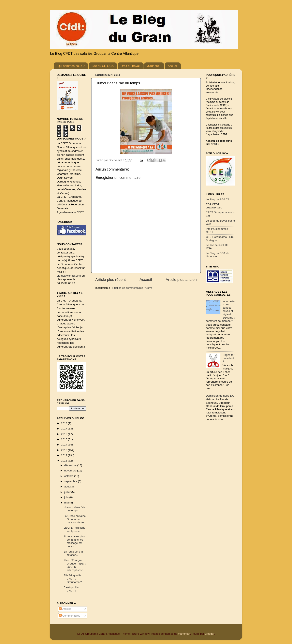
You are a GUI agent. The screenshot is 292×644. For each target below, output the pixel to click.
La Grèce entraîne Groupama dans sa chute (75, 519)
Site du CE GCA (103, 66)
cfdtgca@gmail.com (69, 276)
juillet (68, 492)
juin (67, 497)
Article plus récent (111, 280)
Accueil (173, 66)
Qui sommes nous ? (71, 66)
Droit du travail (130, 66)
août (67, 487)
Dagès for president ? (228, 358)
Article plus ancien (181, 280)
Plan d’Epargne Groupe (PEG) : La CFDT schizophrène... (75, 565)
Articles (65, 609)
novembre (71, 471)
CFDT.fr (215, 144)
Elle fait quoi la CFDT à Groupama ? (73, 579)
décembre (71, 465)
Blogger (209, 634)
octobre (69, 476)
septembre (71, 481)
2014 (64, 445)
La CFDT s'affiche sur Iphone (75, 529)
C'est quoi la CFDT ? (71, 589)
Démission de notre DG (220, 396)
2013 (64, 450)
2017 (64, 429)
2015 (64, 439)
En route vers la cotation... (73, 553)
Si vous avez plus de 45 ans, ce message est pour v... (74, 541)
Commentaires (70, 616)
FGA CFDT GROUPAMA (214, 206)
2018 (64, 423)
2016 (64, 434)
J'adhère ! (154, 66)
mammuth (184, 634)
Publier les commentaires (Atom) (132, 288)
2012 (64, 455)
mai (67, 503)
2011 (64, 461)
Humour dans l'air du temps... (74, 509)
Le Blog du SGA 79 (217, 199)
